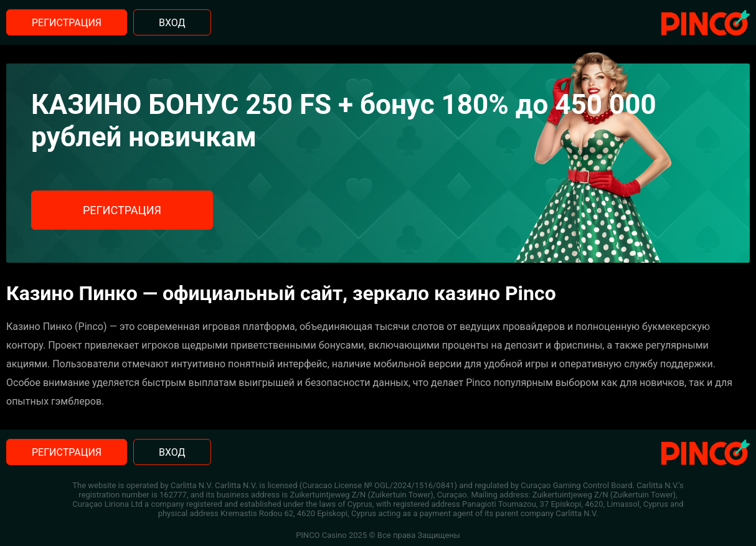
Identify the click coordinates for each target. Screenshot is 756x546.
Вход (172, 23)
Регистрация (67, 23)
